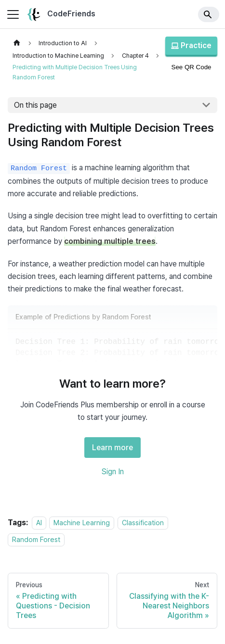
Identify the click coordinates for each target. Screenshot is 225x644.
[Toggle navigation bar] (13, 14)
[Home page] (17, 43)
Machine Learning (82, 523)
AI (39, 523)
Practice (191, 45)
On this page (35, 105)
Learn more (112, 448)
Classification (143, 523)
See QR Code (192, 67)
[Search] (209, 14)
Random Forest (36, 539)
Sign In (113, 472)
